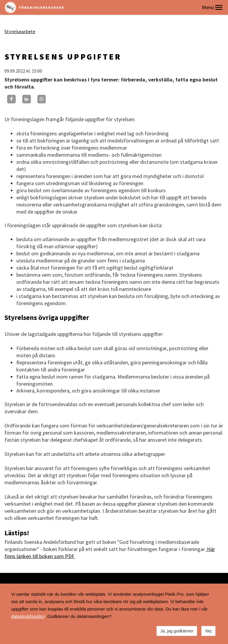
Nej (208, 631)
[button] (219, 7)
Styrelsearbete (20, 31)
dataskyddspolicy (28, 616)
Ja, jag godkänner (177, 631)
